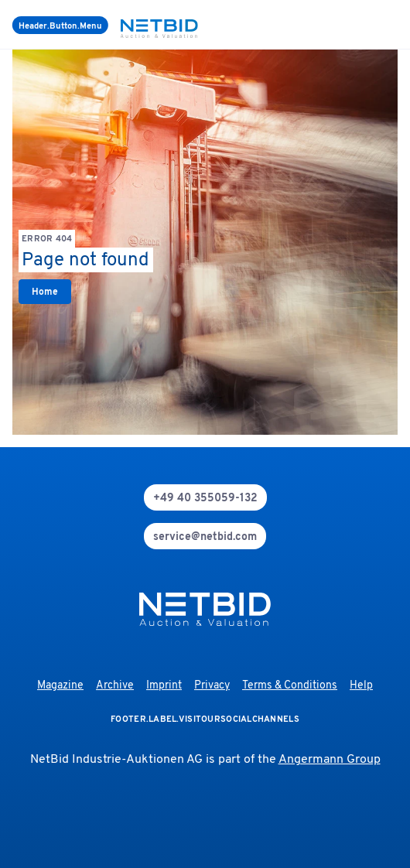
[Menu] (60, 25)
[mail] (205, 536)
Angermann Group (330, 760)
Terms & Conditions (290, 686)
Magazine (60, 686)
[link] (45, 292)
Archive (115, 686)
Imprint (164, 686)
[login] (395, 25)
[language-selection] (385, 25)
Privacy (212, 686)
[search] (376, 25)
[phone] (205, 497)
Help (361, 686)
